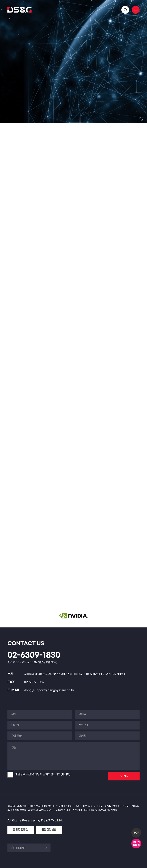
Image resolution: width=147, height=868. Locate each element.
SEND (124, 776)
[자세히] (65, 774)
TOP (136, 833)
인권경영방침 (49, 830)
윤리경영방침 (21, 830)
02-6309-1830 (34, 655)
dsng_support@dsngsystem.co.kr (49, 690)
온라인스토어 (136, 844)
